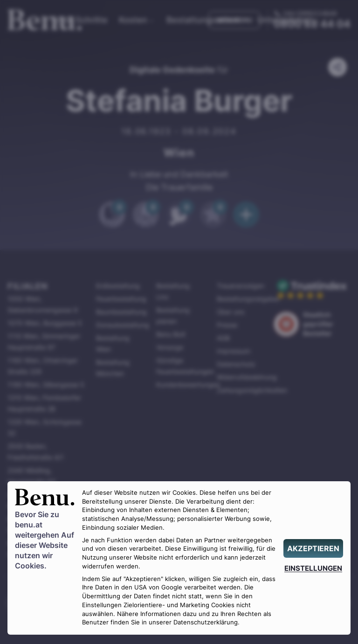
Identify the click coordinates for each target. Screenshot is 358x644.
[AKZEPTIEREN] (313, 548)
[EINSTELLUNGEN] (313, 568)
